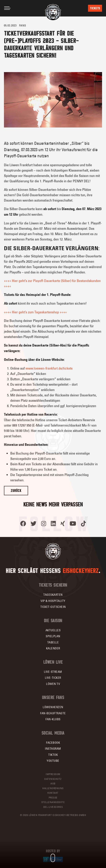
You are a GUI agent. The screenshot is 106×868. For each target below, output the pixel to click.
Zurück (16, 491)
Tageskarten (53, 595)
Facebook (53, 743)
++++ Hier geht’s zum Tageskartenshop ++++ (35, 312)
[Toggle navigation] (7, 8)
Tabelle (53, 642)
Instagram (53, 749)
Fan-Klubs (53, 719)
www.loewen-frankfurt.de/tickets (49, 368)
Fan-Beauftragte (53, 713)
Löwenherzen (53, 707)
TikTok (53, 755)
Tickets (95, 8)
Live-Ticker (53, 678)
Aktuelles (53, 630)
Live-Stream (53, 672)
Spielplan (53, 636)
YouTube (53, 761)
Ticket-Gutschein (53, 607)
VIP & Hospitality (53, 601)
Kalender (53, 648)
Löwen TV (53, 684)
